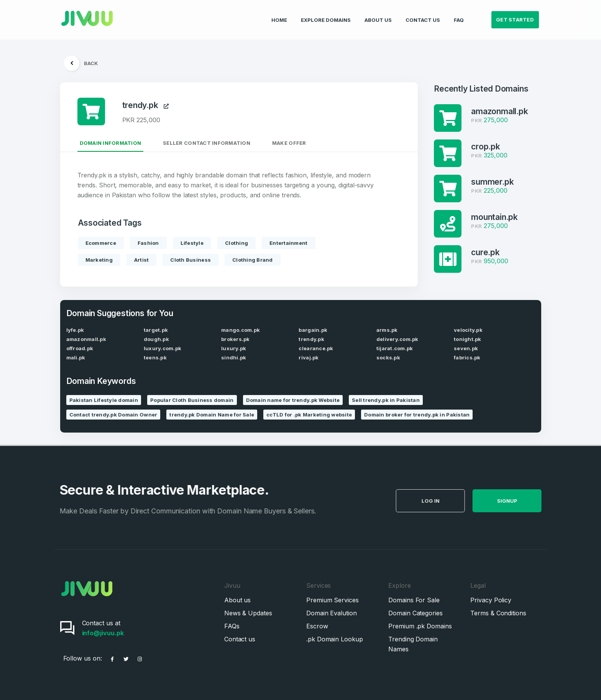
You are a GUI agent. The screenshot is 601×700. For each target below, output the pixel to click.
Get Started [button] (515, 14)
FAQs (232, 626)
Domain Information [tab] (111, 143)
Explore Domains (326, 14)
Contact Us (423, 14)
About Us (378, 14)
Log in (447, 501)
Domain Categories (415, 613)
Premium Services (333, 600)
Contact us (240, 639)
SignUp (524, 501)
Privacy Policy (491, 600)
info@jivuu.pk (103, 633)
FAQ (459, 14)
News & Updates (248, 613)
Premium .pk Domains (420, 626)
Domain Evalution (332, 613)
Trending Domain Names (413, 644)
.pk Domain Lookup (335, 639)
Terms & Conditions (498, 613)
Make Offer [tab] (289, 143)
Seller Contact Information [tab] (207, 143)
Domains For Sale (414, 600)
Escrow (317, 626)
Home (279, 14)
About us (237, 600)
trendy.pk (146, 105)
